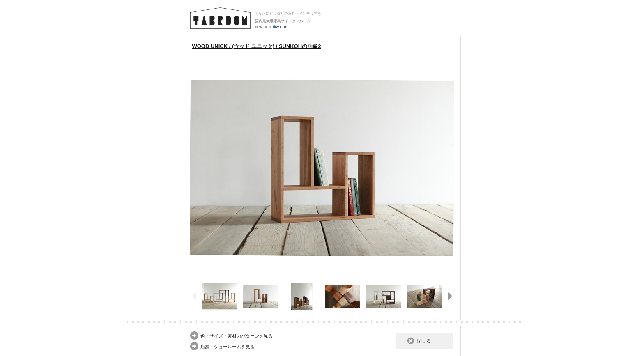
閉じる (424, 341)
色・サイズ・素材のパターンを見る (237, 336)
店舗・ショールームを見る (228, 347)
